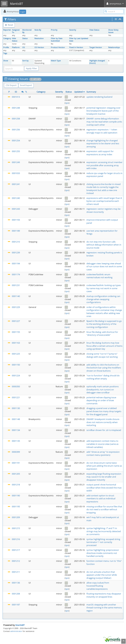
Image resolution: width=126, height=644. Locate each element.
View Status (94, 30)
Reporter (7, 30)
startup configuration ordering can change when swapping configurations (103, 299)
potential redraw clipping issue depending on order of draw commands (101, 400)
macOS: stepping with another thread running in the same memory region (104, 608)
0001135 (16, 441)
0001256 (16, 130)
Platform (16, 47)
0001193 (16, 220)
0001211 (16, 572)
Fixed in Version (76, 47)
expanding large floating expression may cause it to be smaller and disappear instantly (104, 477)
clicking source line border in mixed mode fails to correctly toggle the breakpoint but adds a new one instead (104, 189)
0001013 (16, 97)
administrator (16, 631)
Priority (54, 30)
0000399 (16, 452)
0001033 (16, 173)
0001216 (16, 539)
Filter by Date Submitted (57, 40)
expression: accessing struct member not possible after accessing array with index (104, 165)
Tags (5, 53)
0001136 (16, 583)
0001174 (16, 274)
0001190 (16, 496)
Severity (73, 30)
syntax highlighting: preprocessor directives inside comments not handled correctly (103, 553)
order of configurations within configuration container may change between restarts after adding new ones (104, 312)
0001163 (16, 343)
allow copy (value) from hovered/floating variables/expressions (98, 586)
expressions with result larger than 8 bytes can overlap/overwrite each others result (104, 201)
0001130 (16, 408)
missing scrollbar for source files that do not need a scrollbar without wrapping (104, 509)
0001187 (16, 605)
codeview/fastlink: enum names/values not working (99, 276)
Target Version (96, 47)
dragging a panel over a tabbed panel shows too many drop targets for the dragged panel (104, 411)
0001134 (16, 430)
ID (16, 92)
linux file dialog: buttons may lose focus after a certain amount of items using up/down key (104, 346)
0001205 (16, 474)
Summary (91, 92)
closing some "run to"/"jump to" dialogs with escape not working (102, 355)
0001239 (16, 252)
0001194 (16, 263)
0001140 (16, 296)
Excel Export (26, 85)
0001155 (16, 332)
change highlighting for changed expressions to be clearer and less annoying (103, 144)
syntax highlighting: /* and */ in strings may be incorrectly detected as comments (104, 531)
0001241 (16, 184)
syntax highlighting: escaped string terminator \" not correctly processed (103, 542)
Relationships (114, 47)
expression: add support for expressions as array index (100, 153)
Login (23, 12)
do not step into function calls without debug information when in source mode (104, 245)
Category (7, 38)
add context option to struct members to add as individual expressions (101, 499)
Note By (38, 30)
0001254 (16, 140)
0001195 (16, 506)
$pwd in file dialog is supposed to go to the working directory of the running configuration (104, 324)
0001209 (16, 517)
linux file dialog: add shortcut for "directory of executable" (102, 334)
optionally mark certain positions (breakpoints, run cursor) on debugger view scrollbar (103, 389)
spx (67, 103)
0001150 (16, 365)
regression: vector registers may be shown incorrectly (103, 210)
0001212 (16, 561)
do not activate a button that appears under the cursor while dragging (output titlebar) (102, 575)
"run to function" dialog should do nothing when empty (103, 377)
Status (25, 38)
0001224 (16, 375)
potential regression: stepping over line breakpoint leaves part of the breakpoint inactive (103, 111)
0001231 (16, 285)
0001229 (16, 307)
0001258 (16, 119)
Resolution (39, 38)
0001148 (16, 419)
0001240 (16, 198)
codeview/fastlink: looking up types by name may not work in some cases (104, 288)
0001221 (16, 397)
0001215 (16, 528)
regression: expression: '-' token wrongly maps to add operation (102, 131)
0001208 (16, 594)
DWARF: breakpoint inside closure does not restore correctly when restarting (103, 422)
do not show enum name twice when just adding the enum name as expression (104, 466)
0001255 (16, 151)
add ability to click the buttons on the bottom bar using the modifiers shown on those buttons (104, 368)
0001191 (16, 463)
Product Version (58, 47)
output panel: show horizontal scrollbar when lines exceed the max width (104, 488)
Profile (6, 47)
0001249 (16, 162)
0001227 (16, 321)
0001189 (16, 231)
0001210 (16, 242)
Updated (78, 92)
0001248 (16, 108)
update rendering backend (99, 97)
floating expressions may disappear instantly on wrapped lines (104, 595)
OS (24, 47)
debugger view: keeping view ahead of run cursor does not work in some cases (104, 266)
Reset (9, 25)
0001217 (16, 550)
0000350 (16, 386)
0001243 (16, 209)
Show (6, 61)
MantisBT (20, 625)
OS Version (39, 47)
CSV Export (11, 85)
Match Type (56, 61)
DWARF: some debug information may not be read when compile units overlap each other (104, 122)
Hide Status (15, 40)
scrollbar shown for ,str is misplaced (104, 430)
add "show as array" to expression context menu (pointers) (103, 453)
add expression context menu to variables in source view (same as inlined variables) (102, 444)
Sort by (25, 61)
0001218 (16, 485)
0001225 (16, 354)
